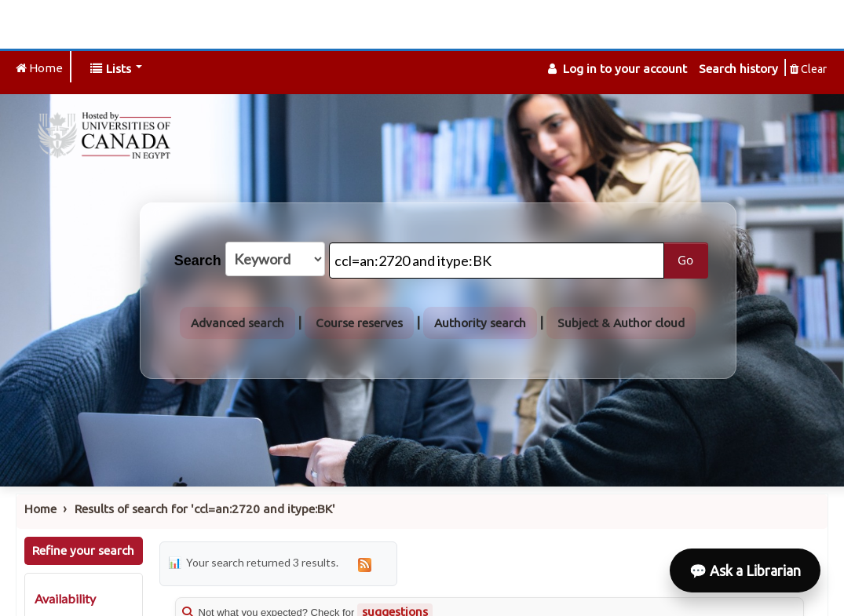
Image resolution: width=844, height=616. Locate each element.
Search (198, 261)
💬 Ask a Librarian (745, 570)
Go (685, 260)
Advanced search (237, 323)
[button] (116, 69)
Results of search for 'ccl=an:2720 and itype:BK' (205, 509)
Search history (738, 69)
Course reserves (359, 323)
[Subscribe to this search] (365, 564)
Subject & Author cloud (621, 323)
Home (40, 509)
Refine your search (83, 550)
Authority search (480, 323)
